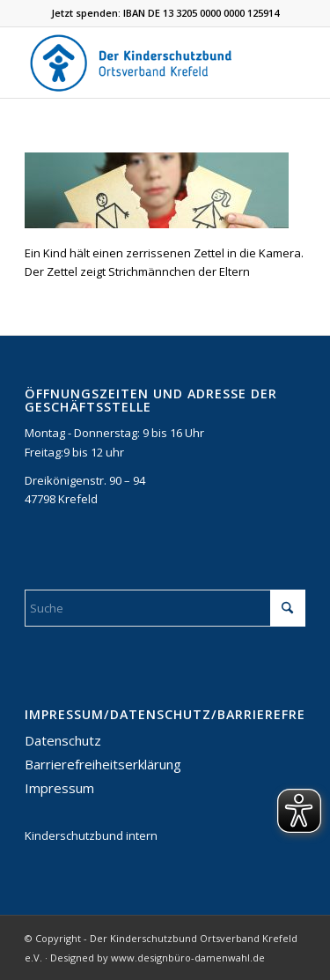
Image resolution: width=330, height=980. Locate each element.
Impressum (59, 788)
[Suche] (165, 608)
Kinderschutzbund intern (91, 835)
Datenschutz (63, 740)
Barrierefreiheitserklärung (103, 764)
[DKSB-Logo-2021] (137, 63)
